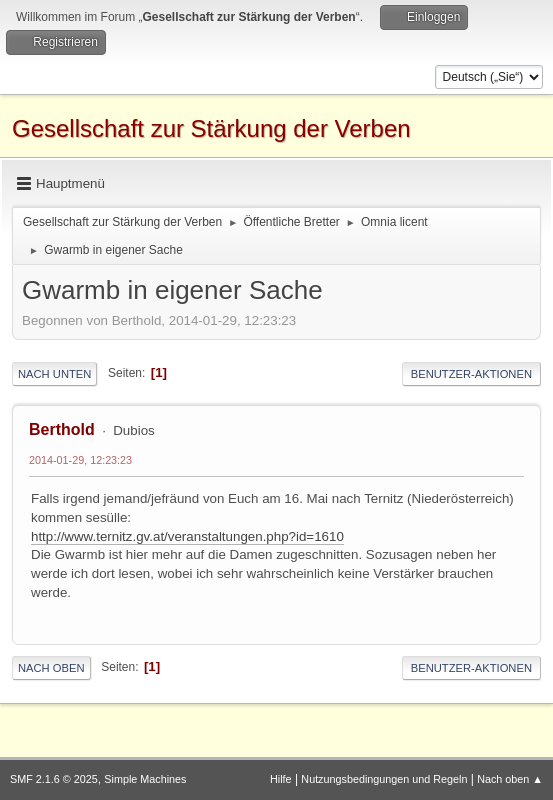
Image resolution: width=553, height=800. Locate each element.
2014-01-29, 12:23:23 (80, 460)
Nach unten (54, 374)
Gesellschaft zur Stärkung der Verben (211, 128)
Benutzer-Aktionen (471, 374)
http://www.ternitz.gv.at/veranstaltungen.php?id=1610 (187, 536)
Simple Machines (145, 779)
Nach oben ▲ (510, 779)
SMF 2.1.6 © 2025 (54, 779)
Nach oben (51, 668)
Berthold (62, 429)
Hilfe (281, 779)
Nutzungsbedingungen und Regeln (384, 779)
